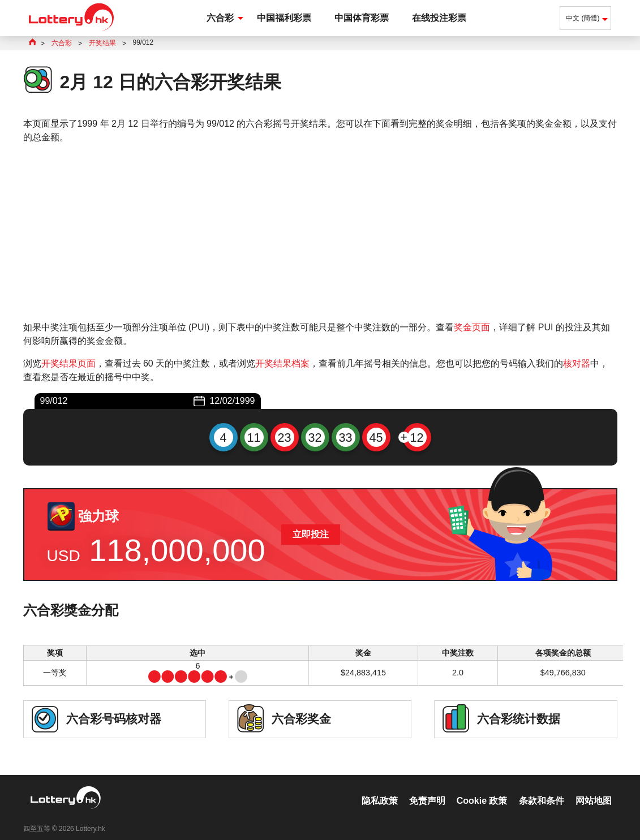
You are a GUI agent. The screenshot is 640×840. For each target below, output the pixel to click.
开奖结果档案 (282, 363)
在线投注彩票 (439, 18)
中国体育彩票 (362, 18)
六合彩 (220, 18)
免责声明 (427, 789)
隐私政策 (380, 789)
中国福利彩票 (284, 18)
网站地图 (594, 789)
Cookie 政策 (482, 789)
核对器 (577, 363)
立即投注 (311, 534)
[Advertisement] (320, 232)
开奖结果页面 (68, 363)
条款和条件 (542, 789)
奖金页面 (472, 327)
